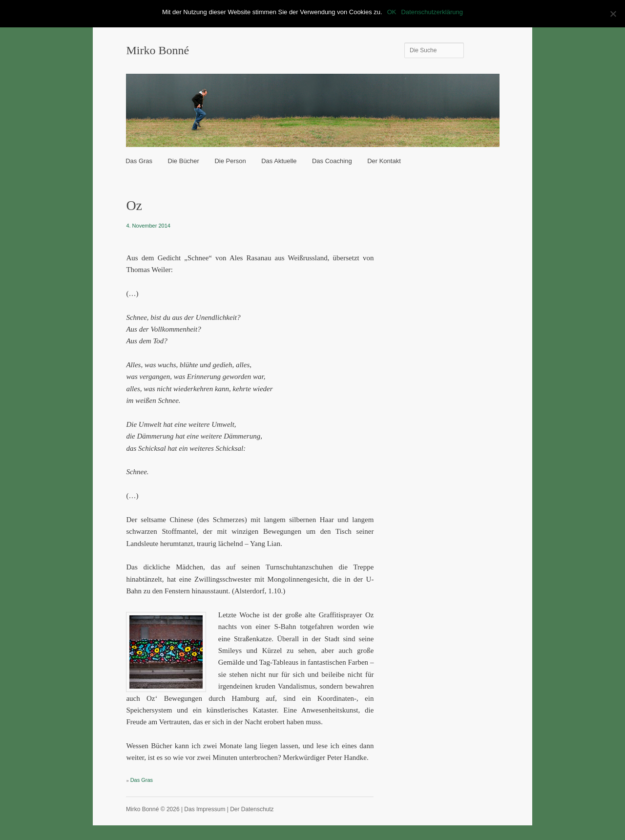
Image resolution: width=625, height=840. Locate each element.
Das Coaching (332, 161)
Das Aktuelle (279, 161)
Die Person (230, 161)
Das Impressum (205, 809)
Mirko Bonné (157, 50)
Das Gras (139, 161)
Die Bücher (184, 161)
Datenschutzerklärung (432, 12)
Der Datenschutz (252, 809)
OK (392, 12)
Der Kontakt (384, 161)
